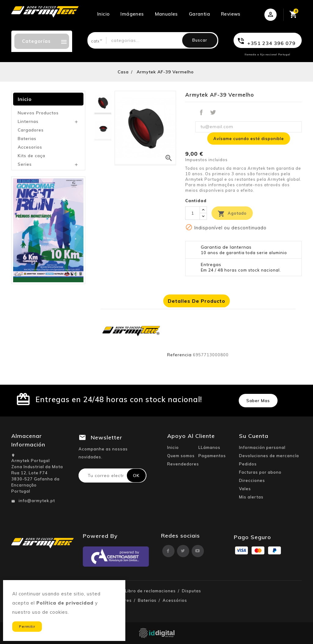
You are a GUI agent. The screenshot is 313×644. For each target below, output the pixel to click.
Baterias (27, 139)
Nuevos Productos (38, 113)
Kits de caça (31, 156)
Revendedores (183, 464)
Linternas (28, 121)
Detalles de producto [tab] (197, 301)
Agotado (232, 214)
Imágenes (132, 14)
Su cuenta (254, 436)
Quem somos (181, 456)
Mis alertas (251, 497)
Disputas (191, 591)
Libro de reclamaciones (150, 591)
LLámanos (209, 447)
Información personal (262, 447)
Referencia (179, 355)
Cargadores (31, 130)
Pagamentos (212, 456)
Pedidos (248, 464)
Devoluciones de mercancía (269, 456)
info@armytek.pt (37, 501)
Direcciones (252, 480)
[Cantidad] (193, 213)
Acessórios (175, 600)
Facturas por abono (260, 472)
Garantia (199, 14)
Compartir (201, 113)
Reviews (231, 14)
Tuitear (213, 113)
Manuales (166, 14)
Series (25, 164)
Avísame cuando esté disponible (249, 139)
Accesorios (30, 147)
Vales (245, 489)
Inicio (103, 14)
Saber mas (258, 401)
